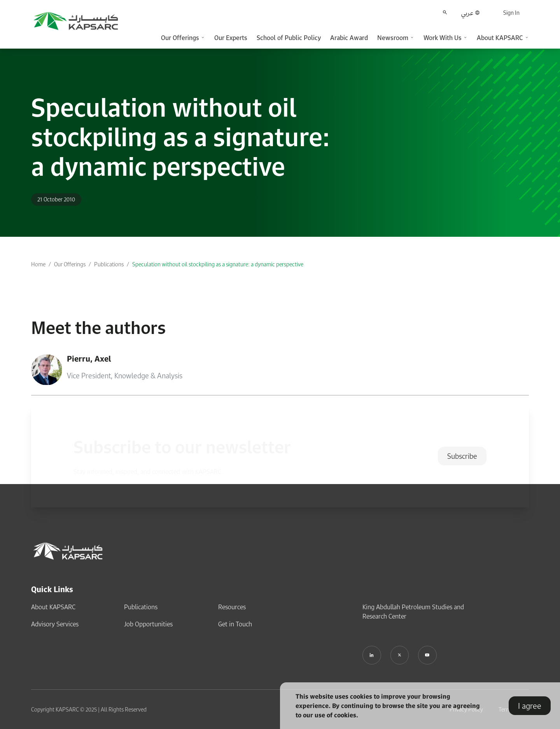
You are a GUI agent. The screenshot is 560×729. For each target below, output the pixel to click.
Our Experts (231, 38)
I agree (530, 706)
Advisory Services (55, 624)
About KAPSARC (53, 607)
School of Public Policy (289, 38)
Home (38, 264)
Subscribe (462, 456)
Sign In (511, 13)
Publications (109, 264)
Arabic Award (349, 38)
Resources (232, 607)
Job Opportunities (148, 624)
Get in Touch (235, 624)
